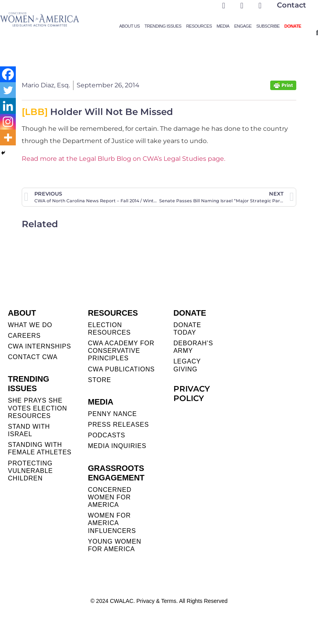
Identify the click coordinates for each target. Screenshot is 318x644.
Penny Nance (112, 414)
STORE (99, 380)
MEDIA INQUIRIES (117, 446)
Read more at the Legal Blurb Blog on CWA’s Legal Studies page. (123, 159)
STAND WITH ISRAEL (29, 430)
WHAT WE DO (30, 325)
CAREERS (24, 336)
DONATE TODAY (187, 329)
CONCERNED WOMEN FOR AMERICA (109, 497)
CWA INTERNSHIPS (40, 346)
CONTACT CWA (33, 357)
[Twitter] (8, 90)
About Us (130, 26)
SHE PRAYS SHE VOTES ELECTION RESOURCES (38, 408)
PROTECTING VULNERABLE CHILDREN (30, 471)
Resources (199, 26)
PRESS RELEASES (118, 425)
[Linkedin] (8, 106)
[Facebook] (8, 74)
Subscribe (268, 26)
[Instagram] (8, 122)
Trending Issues (163, 26)
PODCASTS (106, 435)
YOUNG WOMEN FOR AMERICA (114, 545)
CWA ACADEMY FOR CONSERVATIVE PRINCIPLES (121, 351)
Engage (243, 26)
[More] (8, 137)
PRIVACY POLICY (192, 394)
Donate (293, 26)
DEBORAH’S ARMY (193, 347)
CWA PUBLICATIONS (121, 369)
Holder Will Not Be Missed (97, 112)
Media (223, 26)
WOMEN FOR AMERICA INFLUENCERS (112, 523)
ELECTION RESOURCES (109, 329)
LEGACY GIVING (187, 365)
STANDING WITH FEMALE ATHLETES (40, 448)
